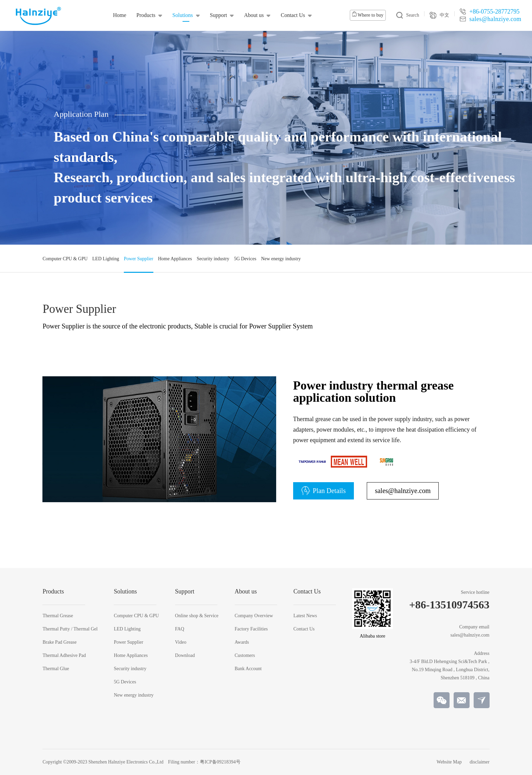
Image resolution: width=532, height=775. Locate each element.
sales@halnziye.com (403, 491)
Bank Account (248, 669)
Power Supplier (128, 642)
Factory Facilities (251, 629)
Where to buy (368, 14)
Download (185, 656)
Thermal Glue (56, 669)
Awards (242, 642)
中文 (439, 15)
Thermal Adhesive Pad (64, 656)
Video (181, 642)
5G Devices (125, 682)
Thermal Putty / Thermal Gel (70, 629)
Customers (245, 656)
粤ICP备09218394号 (220, 762)
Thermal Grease (58, 616)
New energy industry (134, 695)
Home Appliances (131, 656)
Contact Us (304, 629)
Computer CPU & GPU (136, 616)
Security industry (130, 669)
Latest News (305, 616)
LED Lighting (127, 629)
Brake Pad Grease (59, 642)
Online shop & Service (197, 616)
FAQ (180, 629)
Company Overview (254, 616)
